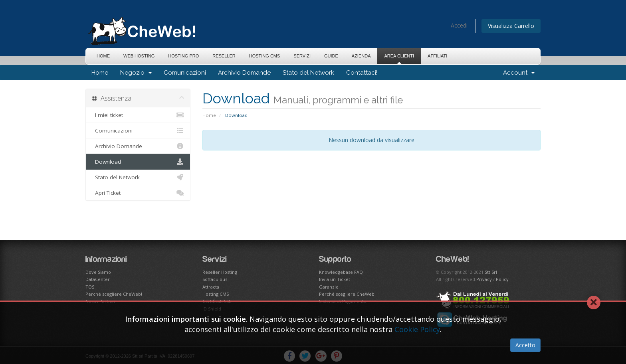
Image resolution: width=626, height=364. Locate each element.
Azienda (361, 56)
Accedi (459, 25)
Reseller (224, 56)
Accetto (525, 345)
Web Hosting (139, 56)
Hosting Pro (183, 56)
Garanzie (329, 287)
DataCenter (98, 279)
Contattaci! (362, 73)
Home (103, 56)
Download (138, 162)
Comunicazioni (185, 73)
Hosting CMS (265, 56)
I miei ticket (138, 115)
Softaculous (215, 279)
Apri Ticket (138, 193)
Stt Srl (491, 272)
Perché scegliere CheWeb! (114, 294)
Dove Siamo (98, 272)
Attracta (211, 287)
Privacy (484, 279)
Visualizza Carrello (511, 26)
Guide (331, 56)
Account (519, 73)
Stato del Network (308, 73)
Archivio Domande (244, 73)
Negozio (136, 73)
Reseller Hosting (220, 272)
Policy (502, 279)
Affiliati (437, 56)
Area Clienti (399, 56)
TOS (90, 287)
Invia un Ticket (335, 279)
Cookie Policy (417, 329)
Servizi (302, 56)
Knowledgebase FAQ (341, 272)
